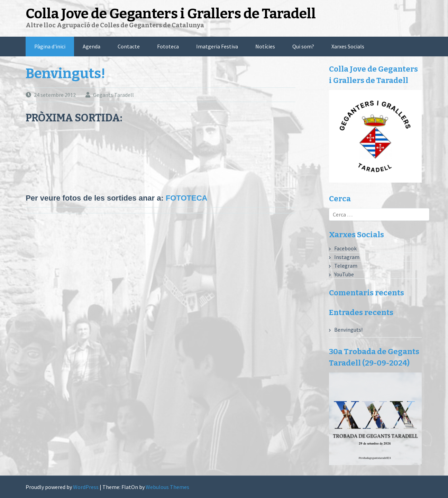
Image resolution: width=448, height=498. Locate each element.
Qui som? (303, 46)
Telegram (346, 266)
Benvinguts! (65, 74)
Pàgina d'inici (50, 46)
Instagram (347, 257)
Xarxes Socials (348, 46)
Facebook (345, 248)
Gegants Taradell (113, 95)
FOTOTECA (187, 198)
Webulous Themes (167, 487)
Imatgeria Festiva (217, 46)
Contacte (129, 46)
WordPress (86, 487)
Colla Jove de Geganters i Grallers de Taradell (171, 14)
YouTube (344, 274)
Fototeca (168, 46)
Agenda (92, 46)
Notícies (265, 46)
